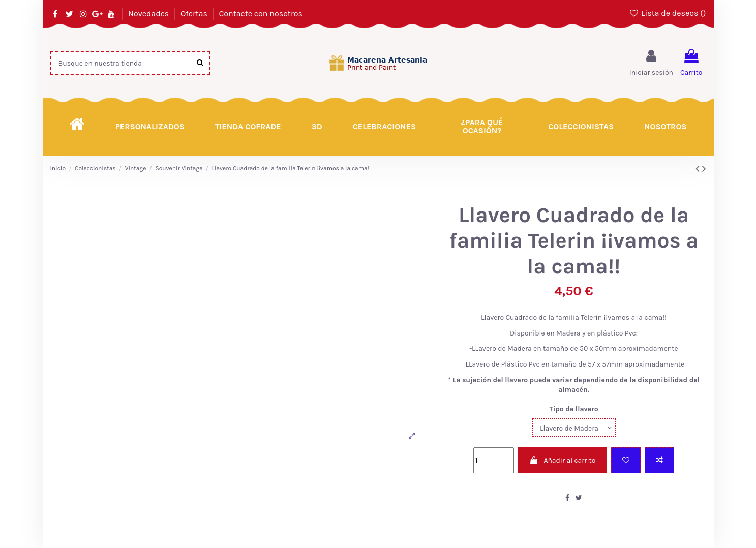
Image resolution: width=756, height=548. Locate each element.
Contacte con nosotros (261, 13)
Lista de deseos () (668, 13)
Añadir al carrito (562, 460)
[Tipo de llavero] (574, 427)
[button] (482, 127)
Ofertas (195, 13)
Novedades (149, 13)
